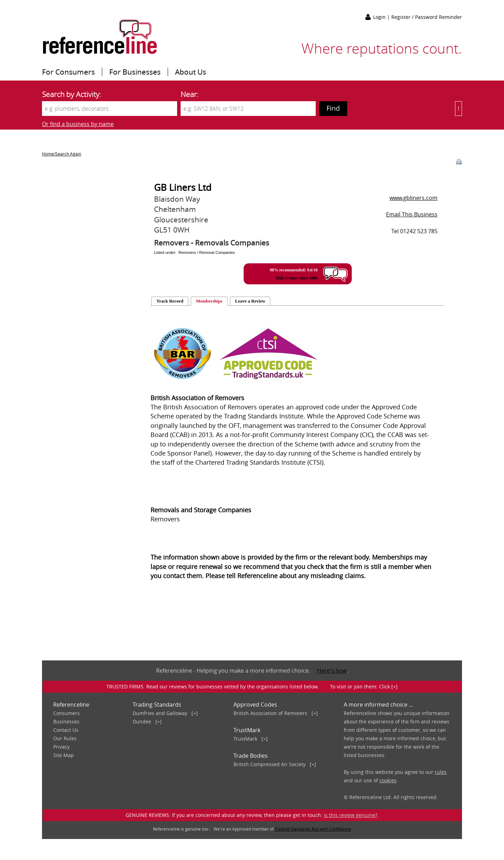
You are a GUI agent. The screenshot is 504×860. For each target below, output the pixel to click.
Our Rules (65, 738)
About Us (191, 72)
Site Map (64, 755)
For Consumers (68, 72)
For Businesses (135, 72)
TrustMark (245, 739)
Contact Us (66, 730)
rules (441, 772)
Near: (190, 94)
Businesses (66, 722)
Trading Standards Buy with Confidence (313, 829)
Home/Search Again (62, 154)
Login (380, 17)
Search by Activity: (72, 94)
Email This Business (412, 214)
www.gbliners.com (414, 198)
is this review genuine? (351, 815)
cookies (388, 780)
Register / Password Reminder (427, 17)
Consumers (66, 713)
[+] (195, 713)
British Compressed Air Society (269, 764)
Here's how (332, 671)
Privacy (61, 747)
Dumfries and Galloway (160, 713)
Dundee (142, 722)
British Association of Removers (270, 713)
